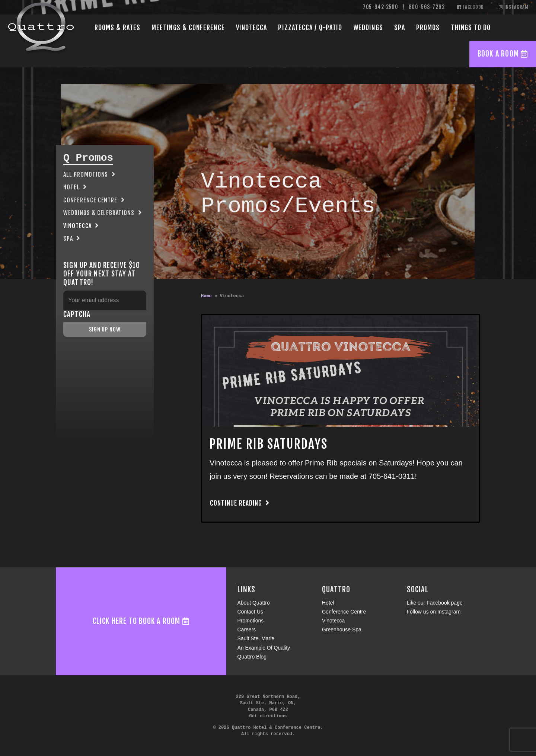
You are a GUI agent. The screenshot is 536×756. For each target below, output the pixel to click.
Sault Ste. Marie (256, 638)
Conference (188, 28)
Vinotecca (252, 28)
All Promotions (86, 174)
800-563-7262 (427, 7)
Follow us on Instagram (434, 612)
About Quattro (254, 603)
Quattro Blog (252, 657)
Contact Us (250, 612)
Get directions (268, 716)
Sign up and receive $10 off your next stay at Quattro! (102, 274)
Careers (247, 630)
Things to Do (471, 28)
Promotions (251, 621)
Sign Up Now (105, 329)
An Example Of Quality (264, 648)
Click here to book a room (141, 621)
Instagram (514, 7)
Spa (400, 28)
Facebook (470, 7)
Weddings (368, 28)
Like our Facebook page (435, 603)
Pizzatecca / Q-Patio (310, 28)
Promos (428, 28)
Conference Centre (90, 200)
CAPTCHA (77, 315)
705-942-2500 (381, 7)
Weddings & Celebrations (99, 213)
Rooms (117, 28)
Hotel (71, 187)
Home (206, 296)
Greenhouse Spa (342, 630)
